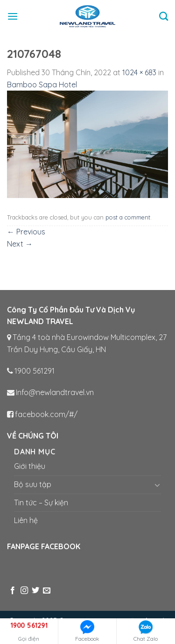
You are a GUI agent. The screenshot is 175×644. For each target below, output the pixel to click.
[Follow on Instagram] (24, 591)
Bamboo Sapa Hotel (42, 85)
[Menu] (13, 16)
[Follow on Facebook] (13, 591)
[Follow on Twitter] (35, 591)
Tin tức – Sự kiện (41, 502)
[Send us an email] (47, 591)
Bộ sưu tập (33, 484)
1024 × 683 (139, 72)
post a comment (128, 217)
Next (20, 244)
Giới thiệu (30, 466)
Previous (26, 232)
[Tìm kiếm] (164, 16)
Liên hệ (26, 520)
